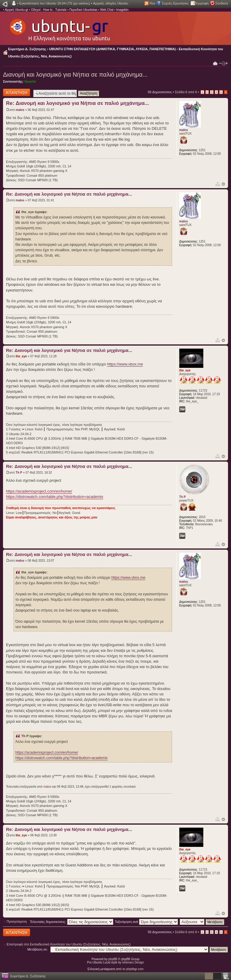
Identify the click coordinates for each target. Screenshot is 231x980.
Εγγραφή (202, 3)
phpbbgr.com (135, 969)
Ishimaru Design (133, 962)
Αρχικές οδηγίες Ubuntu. (111, 3)
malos (20, 110)
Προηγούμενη (17, 921)
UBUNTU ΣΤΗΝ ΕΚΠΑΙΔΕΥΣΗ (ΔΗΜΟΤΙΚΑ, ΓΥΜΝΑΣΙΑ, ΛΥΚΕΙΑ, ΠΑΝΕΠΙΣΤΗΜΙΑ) (113, 49)
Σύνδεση (222, 3)
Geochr (30, 81)
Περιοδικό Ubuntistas (83, 10)
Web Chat (107, 10)
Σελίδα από (186, 92)
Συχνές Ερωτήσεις (175, 3)
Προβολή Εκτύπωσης (215, 63)
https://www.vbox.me (125, 364)
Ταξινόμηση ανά (147, 922)
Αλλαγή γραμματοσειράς (223, 63)
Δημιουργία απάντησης (17, 92)
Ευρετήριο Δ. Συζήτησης (27, 49)
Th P (19, 473)
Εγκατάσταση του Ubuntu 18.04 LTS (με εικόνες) (55, 3)
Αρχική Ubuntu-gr (17, 10)
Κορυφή (223, 184)
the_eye (21, 356)
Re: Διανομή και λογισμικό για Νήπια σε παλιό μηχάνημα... (77, 103)
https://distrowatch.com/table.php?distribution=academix (55, 497)
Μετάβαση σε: (38, 949)
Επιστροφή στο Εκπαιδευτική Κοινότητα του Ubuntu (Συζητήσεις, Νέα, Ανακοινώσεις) (69, 944)
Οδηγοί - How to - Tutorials (49, 10)
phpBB (113, 959)
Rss (152, 3)
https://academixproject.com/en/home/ (39, 491)
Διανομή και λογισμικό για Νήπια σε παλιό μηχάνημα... (75, 75)
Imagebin (122, 10)
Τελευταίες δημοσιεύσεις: (72, 922)
